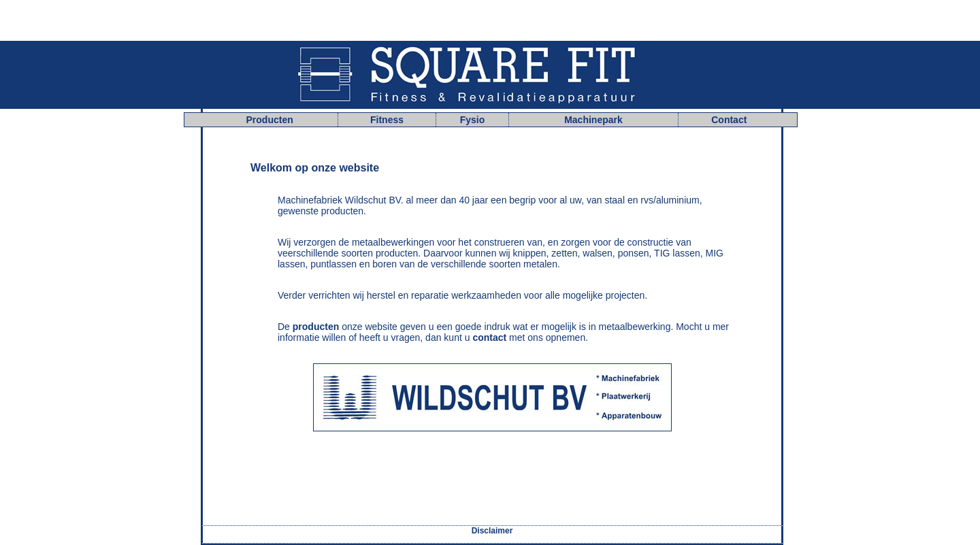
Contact (729, 120)
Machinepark (593, 120)
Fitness (387, 120)
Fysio (473, 120)
